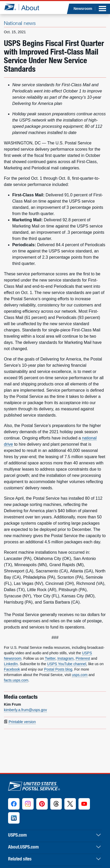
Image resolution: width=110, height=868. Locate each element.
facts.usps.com (16, 680)
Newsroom (83, 9)
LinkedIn (11, 664)
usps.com (80, 675)
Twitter (50, 658)
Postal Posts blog (58, 669)
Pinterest (83, 658)
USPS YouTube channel (67, 664)
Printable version (22, 722)
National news (20, 23)
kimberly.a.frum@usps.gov (25, 710)
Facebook (12, 669)
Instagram (65, 658)
